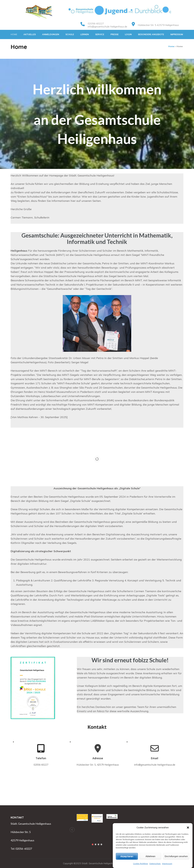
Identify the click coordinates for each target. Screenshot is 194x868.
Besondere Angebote (151, 34)
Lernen (85, 34)
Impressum (177, 34)
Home (14, 34)
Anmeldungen (51, 34)
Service (100, 34)
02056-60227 (96, 23)
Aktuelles (30, 34)
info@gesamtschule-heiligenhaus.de (107, 27)
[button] (188, 840)
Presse (115, 34)
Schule (70, 34)
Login (128, 34)
